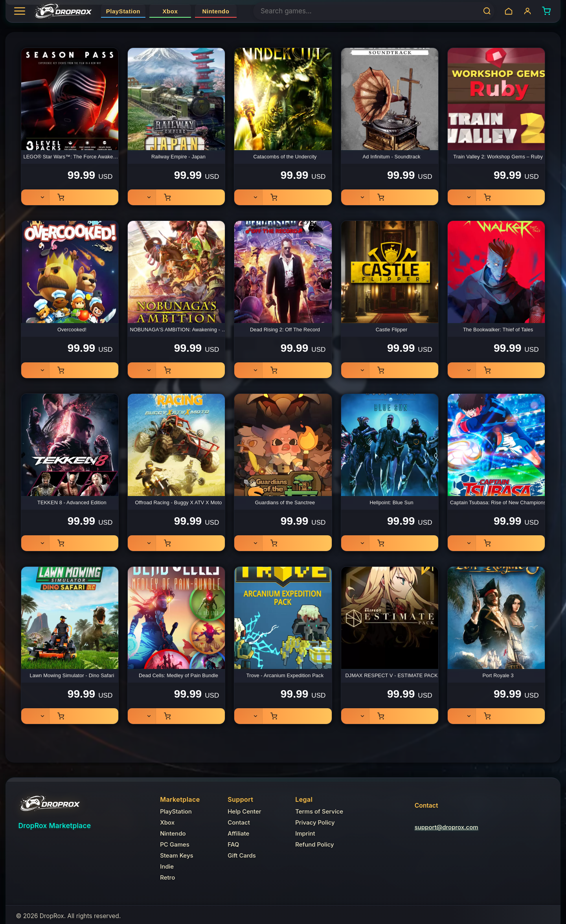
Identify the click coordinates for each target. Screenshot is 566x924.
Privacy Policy (315, 822)
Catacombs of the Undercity (285, 157)
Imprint (305, 833)
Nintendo (216, 11)
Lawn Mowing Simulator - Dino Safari (72, 675)
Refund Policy (314, 844)
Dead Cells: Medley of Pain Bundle (178, 675)
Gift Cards (242, 855)
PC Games (175, 844)
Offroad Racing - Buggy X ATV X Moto (178, 502)
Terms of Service (319, 811)
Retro (167, 877)
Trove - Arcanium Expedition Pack (285, 675)
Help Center (244, 811)
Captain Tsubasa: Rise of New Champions (498, 502)
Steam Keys (176, 855)
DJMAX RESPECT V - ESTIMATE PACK (392, 675)
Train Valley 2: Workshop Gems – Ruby (498, 157)
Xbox (170, 11)
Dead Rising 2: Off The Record (285, 330)
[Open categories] (22, 11)
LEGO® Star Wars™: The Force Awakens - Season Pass (73, 157)
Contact (239, 822)
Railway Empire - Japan (178, 157)
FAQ (233, 844)
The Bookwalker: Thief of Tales (498, 330)
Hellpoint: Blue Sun (391, 502)
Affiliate (238, 833)
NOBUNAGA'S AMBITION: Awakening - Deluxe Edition (179, 330)
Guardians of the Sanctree (285, 502)
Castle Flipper (392, 330)
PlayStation (123, 11)
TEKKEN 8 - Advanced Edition (72, 502)
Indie (167, 866)
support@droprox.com (447, 827)
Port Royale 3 (498, 675)
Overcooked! (72, 330)
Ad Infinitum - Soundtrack (392, 157)
